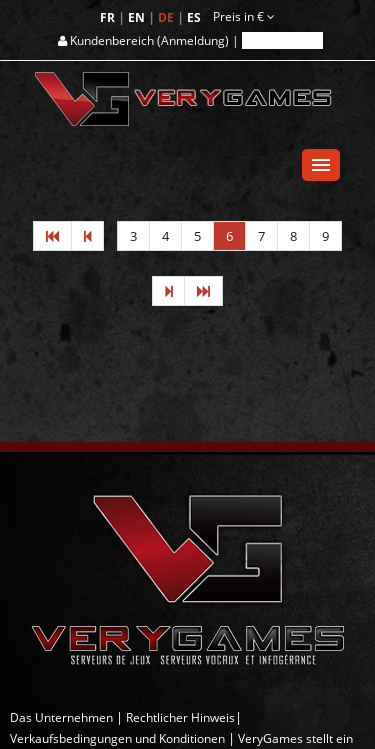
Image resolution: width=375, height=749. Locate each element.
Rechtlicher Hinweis (180, 717)
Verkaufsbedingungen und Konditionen (117, 738)
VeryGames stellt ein (295, 738)
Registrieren (282, 40)
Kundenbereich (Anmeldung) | (150, 40)
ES (195, 17)
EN (138, 17)
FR (109, 17)
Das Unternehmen (61, 717)
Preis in (244, 16)
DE (167, 17)
